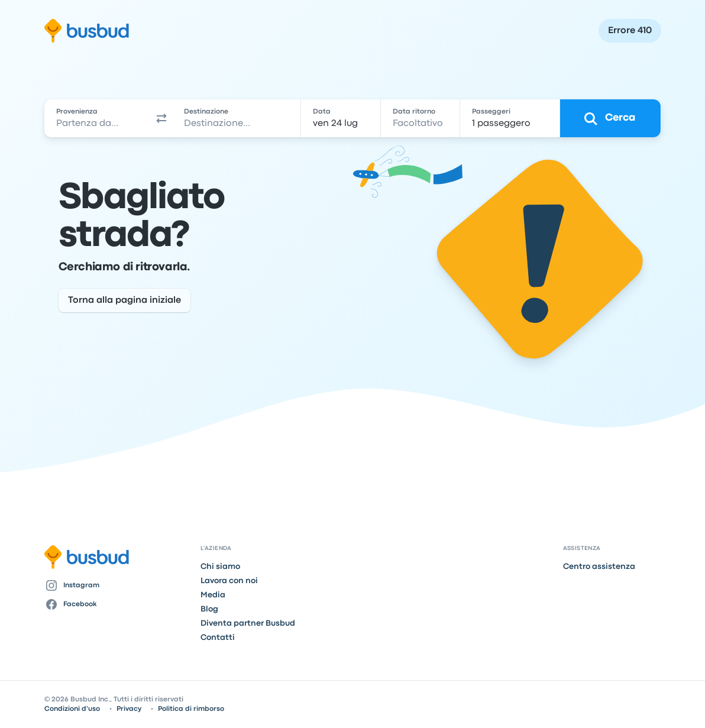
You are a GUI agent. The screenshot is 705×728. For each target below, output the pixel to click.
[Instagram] (118, 585)
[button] (161, 118)
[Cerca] (610, 118)
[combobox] (98, 118)
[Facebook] (118, 604)
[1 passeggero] (510, 118)
